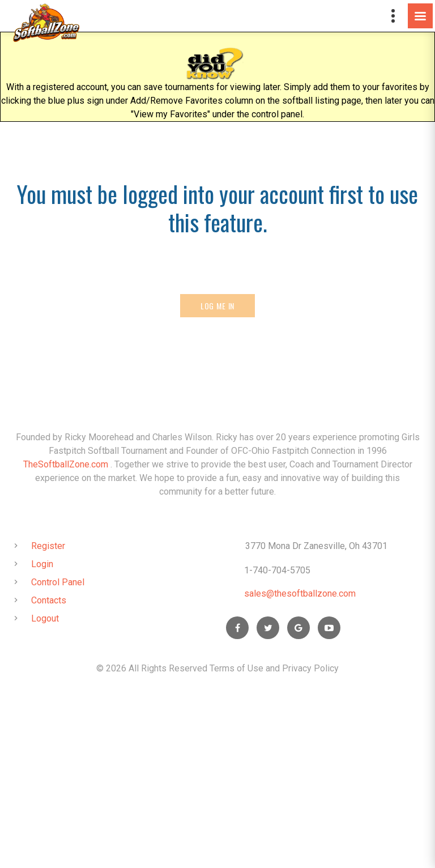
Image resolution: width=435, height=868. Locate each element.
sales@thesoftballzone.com (300, 593)
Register (48, 546)
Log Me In (218, 306)
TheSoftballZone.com (66, 464)
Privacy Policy (310, 668)
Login (42, 564)
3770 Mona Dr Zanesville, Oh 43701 (316, 546)
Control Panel (58, 582)
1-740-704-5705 (277, 570)
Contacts (49, 600)
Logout (45, 618)
